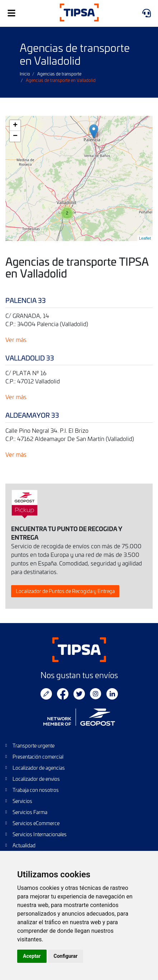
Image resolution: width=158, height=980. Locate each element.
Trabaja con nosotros (36, 790)
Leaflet (145, 238)
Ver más (16, 339)
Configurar (66, 956)
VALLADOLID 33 (30, 358)
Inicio (25, 74)
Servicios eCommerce (36, 823)
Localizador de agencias (39, 768)
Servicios (22, 801)
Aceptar (32, 956)
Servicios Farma (30, 812)
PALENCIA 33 (26, 300)
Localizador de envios (36, 779)
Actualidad (24, 845)
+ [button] (15, 126)
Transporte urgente (33, 746)
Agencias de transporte (59, 74)
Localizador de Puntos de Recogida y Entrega (65, 591)
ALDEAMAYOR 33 (32, 415)
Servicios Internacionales (40, 834)
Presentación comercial (38, 757)
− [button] (15, 136)
